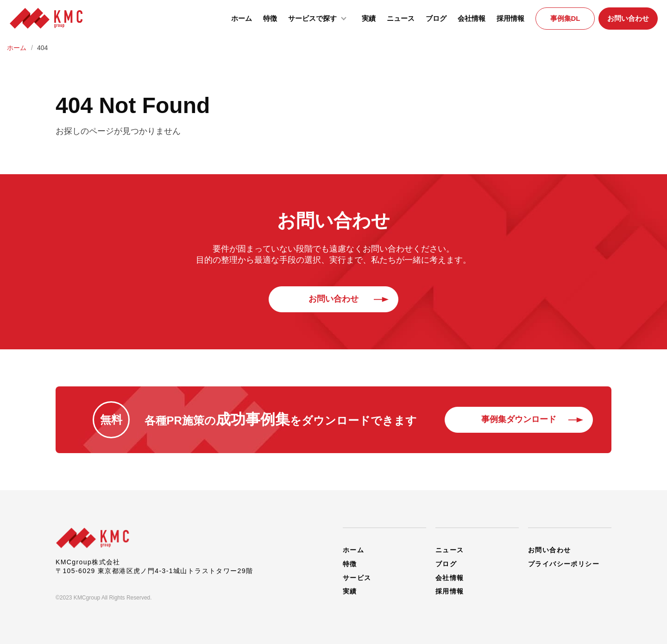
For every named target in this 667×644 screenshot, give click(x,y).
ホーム (242, 18)
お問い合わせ (628, 18)
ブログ (436, 18)
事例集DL (565, 18)
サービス (357, 577)
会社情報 (472, 18)
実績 (369, 18)
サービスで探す (319, 18)
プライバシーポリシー (564, 563)
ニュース (401, 18)
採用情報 (510, 18)
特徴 (270, 18)
